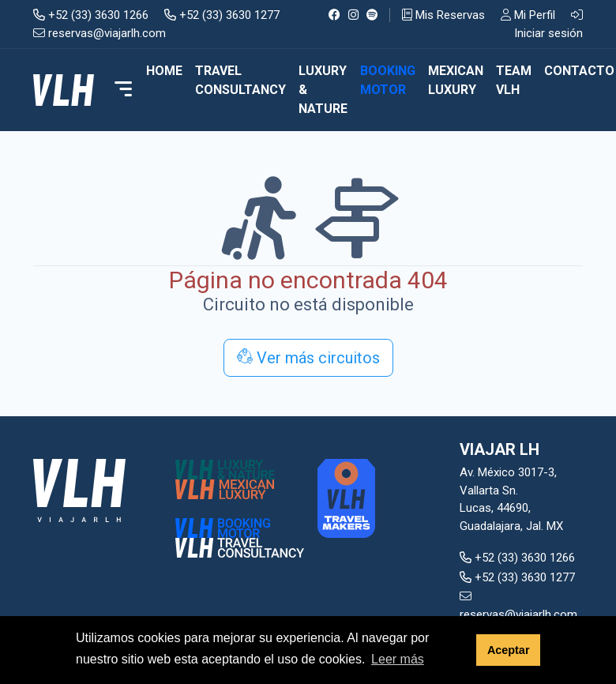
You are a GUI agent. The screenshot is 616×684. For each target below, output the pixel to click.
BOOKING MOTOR (388, 80)
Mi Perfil (528, 15)
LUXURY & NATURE (323, 90)
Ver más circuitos (308, 358)
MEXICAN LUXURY (456, 80)
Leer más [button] (398, 659)
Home (164, 71)
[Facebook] (334, 15)
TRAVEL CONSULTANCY (240, 80)
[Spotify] (372, 15)
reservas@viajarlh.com (100, 33)
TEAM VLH (514, 80)
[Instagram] (353, 15)
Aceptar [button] (509, 650)
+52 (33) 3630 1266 (91, 15)
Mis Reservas (443, 15)
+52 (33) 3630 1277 (222, 15)
